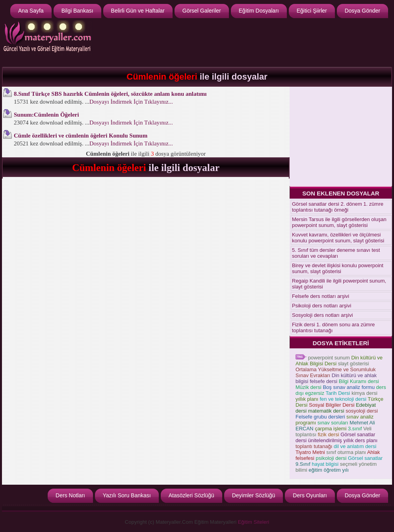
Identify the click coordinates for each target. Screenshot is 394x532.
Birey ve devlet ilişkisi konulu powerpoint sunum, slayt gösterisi (338, 268)
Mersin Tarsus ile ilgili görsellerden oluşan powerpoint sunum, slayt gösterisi (339, 222)
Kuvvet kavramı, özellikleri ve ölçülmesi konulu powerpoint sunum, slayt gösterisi (338, 238)
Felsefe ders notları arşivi (321, 296)
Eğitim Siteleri (254, 522)
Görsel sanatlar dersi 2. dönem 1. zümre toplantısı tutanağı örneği (338, 207)
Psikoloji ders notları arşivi (322, 306)
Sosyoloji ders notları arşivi (322, 315)
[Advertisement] (341, 136)
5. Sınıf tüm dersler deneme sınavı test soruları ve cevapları (336, 253)
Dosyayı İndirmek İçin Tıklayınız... (131, 102)
